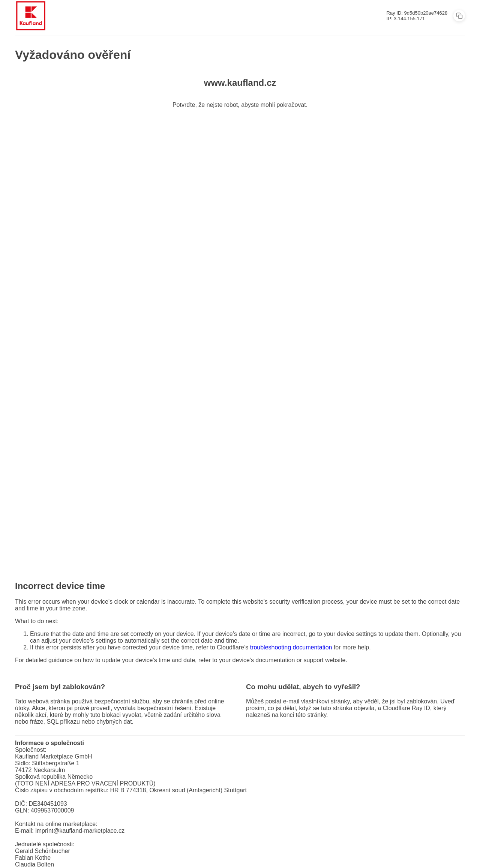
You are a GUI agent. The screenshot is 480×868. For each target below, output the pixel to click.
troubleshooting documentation (291, 647)
